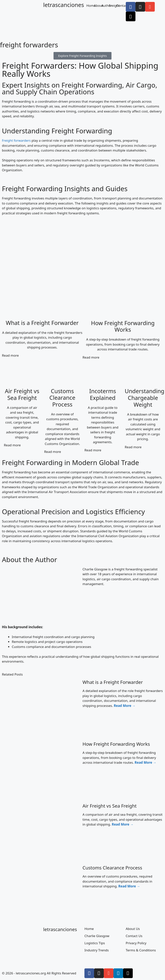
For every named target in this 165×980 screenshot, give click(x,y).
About (99, 6)
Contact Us (134, 936)
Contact (122, 6)
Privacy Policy (136, 943)
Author (107, 6)
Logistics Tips (95, 943)
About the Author (29, 559)
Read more (10, 355)
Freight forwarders (16, 140)
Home (91, 6)
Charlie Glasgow (97, 936)
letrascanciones (64, 5)
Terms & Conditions (141, 950)
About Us (133, 929)
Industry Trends (97, 950)
